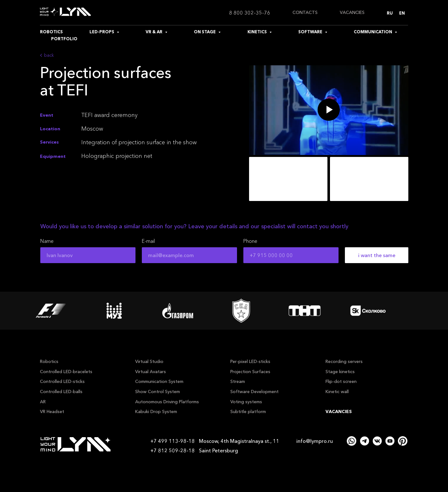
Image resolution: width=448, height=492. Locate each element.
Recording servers (344, 361)
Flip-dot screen (341, 381)
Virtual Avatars (151, 372)
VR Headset (52, 411)
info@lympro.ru (315, 441)
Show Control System (158, 392)
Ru (390, 13)
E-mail (148, 241)
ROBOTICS (51, 32)
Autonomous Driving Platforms (167, 402)
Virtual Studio (149, 361)
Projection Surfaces (250, 372)
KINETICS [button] (258, 32)
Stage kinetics (340, 372)
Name (47, 241)
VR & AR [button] (155, 32)
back (49, 55)
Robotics (49, 361)
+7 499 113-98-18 (173, 441)
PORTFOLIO (64, 39)
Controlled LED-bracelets (66, 372)
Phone (250, 241)
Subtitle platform (248, 411)
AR (43, 402)
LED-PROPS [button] (102, 32)
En (402, 13)
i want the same (377, 255)
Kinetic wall (337, 392)
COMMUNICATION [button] (373, 32)
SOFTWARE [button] (311, 32)
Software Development (254, 392)
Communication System (159, 381)
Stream (238, 381)
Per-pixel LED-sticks (250, 361)
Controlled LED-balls (61, 392)
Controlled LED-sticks (62, 381)
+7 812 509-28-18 (173, 450)
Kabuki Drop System (156, 411)
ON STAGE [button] (205, 32)
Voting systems (246, 402)
